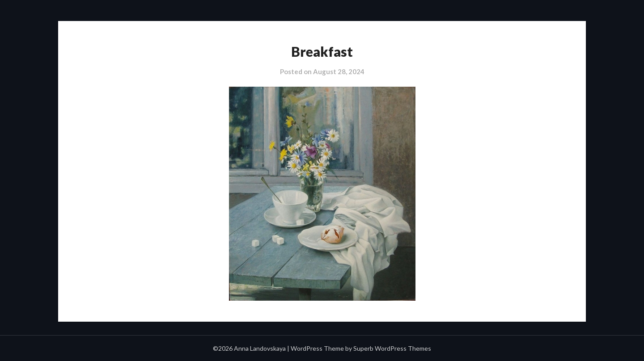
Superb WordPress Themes (392, 348)
